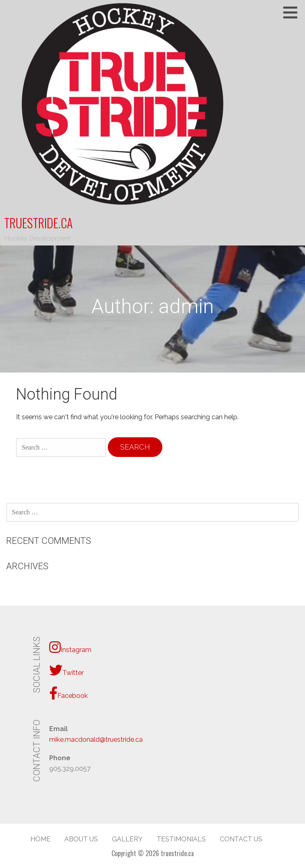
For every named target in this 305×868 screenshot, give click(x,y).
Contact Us (241, 839)
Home (40, 839)
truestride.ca (38, 223)
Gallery (127, 839)
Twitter (66, 670)
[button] (293, 12)
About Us (81, 839)
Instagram (70, 647)
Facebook (68, 693)
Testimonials (181, 839)
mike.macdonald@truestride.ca (96, 740)
